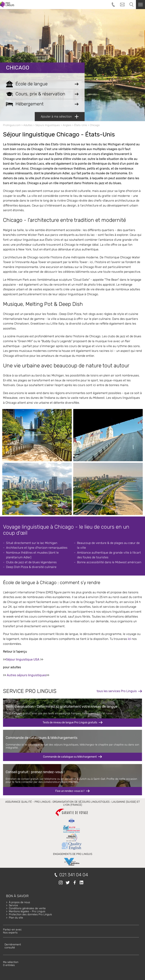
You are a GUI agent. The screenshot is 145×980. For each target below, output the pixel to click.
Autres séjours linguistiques (27, 675)
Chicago (18, 68)
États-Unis (81, 125)
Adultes (28, 125)
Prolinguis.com (12, 125)
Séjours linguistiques (48, 125)
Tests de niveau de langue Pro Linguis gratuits (70, 723)
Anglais (67, 125)
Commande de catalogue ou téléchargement (70, 757)
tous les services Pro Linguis (117, 691)
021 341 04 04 (74, 875)
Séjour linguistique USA (23, 659)
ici (129, 639)
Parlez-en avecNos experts (12, 931)
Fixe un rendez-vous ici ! (70, 791)
